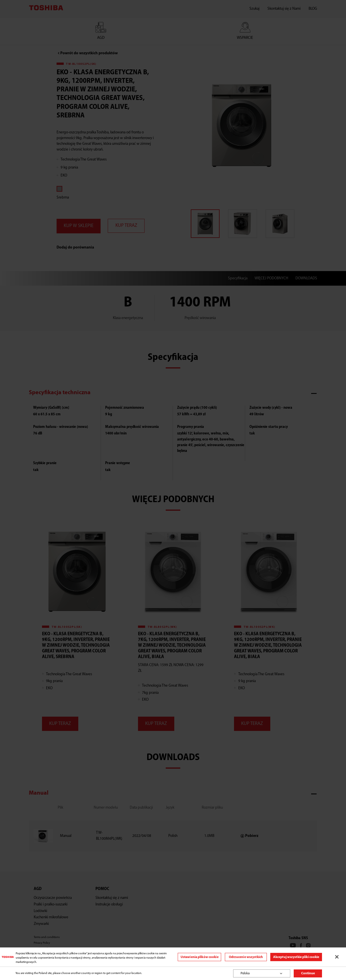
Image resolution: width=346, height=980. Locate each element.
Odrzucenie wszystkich (246, 957)
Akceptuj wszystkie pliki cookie (296, 957)
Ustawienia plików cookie (200, 957)
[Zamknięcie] (337, 957)
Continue (308, 973)
